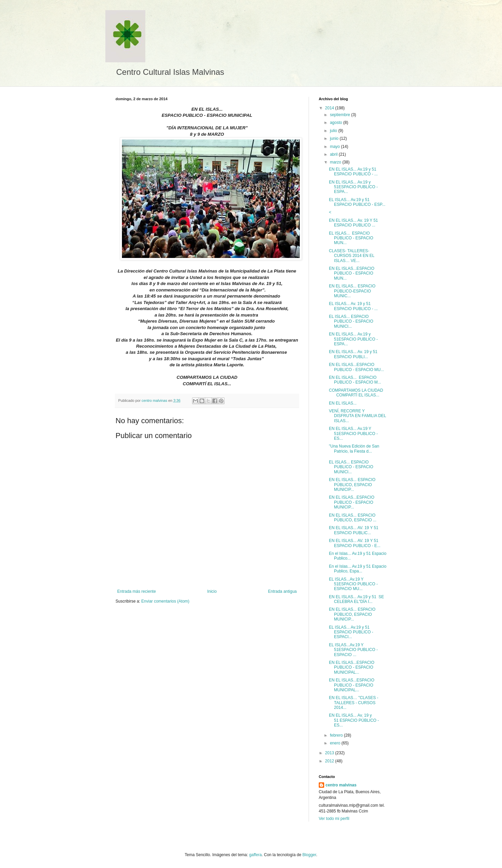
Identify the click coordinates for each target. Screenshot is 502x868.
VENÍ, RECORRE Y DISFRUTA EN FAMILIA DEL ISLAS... (357, 416)
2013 (330, 753)
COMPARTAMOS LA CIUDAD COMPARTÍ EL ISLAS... (357, 393)
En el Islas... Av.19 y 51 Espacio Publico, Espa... (358, 569)
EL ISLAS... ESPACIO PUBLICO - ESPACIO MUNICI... (351, 321)
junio (335, 138)
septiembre (341, 115)
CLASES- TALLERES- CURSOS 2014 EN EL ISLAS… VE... (352, 256)
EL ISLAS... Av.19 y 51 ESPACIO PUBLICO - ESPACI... (351, 632)
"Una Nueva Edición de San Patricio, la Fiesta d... (354, 449)
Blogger (309, 855)
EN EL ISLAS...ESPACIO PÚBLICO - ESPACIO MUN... (352, 273)
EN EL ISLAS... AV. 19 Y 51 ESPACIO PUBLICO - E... (355, 543)
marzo (336, 162)
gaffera (255, 855)
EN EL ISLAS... (343, 403)
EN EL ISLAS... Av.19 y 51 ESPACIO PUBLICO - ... (353, 172)
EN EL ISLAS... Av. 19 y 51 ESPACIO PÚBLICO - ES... (354, 720)
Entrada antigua (282, 591)
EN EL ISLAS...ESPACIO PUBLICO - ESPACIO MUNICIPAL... (352, 667)
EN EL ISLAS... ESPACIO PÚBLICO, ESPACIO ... (353, 518)
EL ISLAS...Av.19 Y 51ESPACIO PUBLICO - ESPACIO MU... (353, 584)
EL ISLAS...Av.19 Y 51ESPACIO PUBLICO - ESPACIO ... (353, 650)
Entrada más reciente (137, 591)
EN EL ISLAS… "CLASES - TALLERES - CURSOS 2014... (354, 703)
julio (334, 131)
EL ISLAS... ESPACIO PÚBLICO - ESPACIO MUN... (351, 238)
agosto (337, 123)
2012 (330, 761)
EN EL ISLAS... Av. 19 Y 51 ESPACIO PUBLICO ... (354, 223)
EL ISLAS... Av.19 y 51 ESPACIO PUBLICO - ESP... (357, 202)
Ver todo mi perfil (334, 819)
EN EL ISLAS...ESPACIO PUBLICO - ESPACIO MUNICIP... (352, 502)
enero (336, 743)
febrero (337, 735)
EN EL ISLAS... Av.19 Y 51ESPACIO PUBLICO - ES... (353, 433)
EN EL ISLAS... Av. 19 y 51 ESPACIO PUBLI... (354, 354)
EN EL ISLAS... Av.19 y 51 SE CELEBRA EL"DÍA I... (357, 599)
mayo (336, 147)
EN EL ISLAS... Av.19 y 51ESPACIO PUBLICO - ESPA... (353, 187)
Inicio (212, 591)
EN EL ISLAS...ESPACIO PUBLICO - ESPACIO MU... (357, 367)
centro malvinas (341, 785)
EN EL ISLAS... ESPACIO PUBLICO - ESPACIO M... (355, 380)
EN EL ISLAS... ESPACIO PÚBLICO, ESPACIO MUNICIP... (352, 485)
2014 (330, 108)
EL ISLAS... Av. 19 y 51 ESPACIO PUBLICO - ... (353, 306)
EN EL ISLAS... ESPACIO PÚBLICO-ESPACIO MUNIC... (352, 291)
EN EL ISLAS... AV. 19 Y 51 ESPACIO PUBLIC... (354, 530)
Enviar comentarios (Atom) (165, 601)
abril (334, 154)
